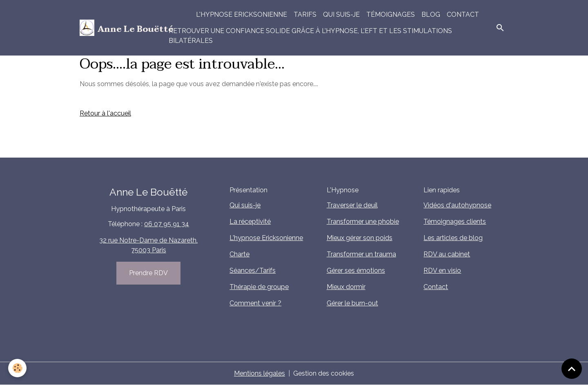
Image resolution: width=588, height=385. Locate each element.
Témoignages (391, 14)
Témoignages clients (455, 221)
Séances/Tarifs (253, 270)
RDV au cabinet (447, 254)
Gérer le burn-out (352, 303)
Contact (463, 14)
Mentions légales (259, 373)
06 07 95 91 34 (167, 224)
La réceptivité (250, 221)
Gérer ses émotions (356, 270)
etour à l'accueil (108, 113)
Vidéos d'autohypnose (457, 205)
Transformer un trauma (361, 254)
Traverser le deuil (352, 205)
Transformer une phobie (363, 221)
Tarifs (305, 14)
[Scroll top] (572, 369)
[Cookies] (17, 368)
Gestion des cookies (324, 373)
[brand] (119, 28)
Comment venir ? (255, 303)
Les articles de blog (453, 238)
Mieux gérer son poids (360, 238)
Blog (431, 14)
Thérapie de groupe (259, 287)
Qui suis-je (341, 14)
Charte (239, 254)
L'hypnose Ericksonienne (242, 14)
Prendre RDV (148, 273)
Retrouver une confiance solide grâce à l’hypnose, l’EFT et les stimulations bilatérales (310, 36)
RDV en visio (442, 270)
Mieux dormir (346, 287)
